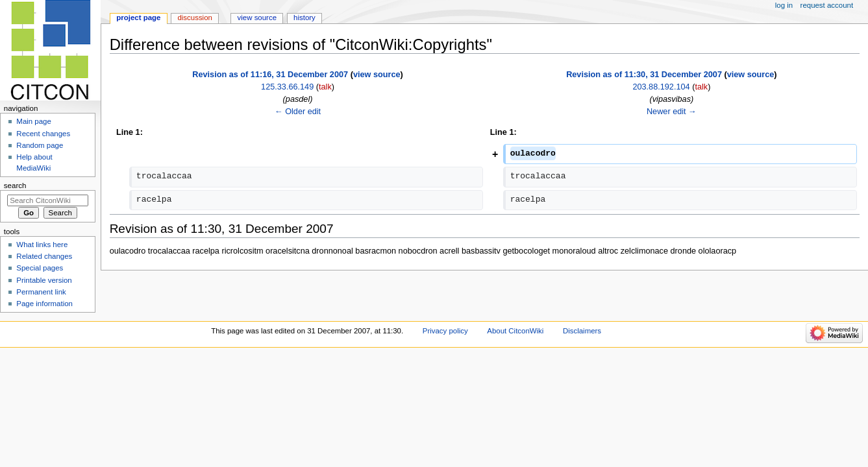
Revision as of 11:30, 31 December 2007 (644, 75)
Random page (40, 145)
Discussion (194, 18)
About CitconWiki (515, 331)
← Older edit (298, 112)
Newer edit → (672, 112)
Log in (784, 5)
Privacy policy (445, 331)
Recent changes (43, 134)
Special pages (40, 268)
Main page (34, 121)
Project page (138, 18)
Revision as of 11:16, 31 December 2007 (270, 75)
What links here (42, 245)
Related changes (44, 256)
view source (377, 75)
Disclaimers (582, 331)
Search (15, 186)
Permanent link (41, 292)
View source (257, 18)
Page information (44, 304)
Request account (827, 5)
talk (325, 87)
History (304, 18)
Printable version (44, 280)
